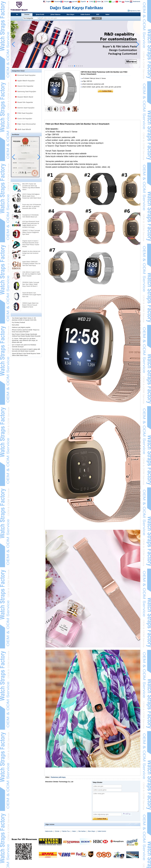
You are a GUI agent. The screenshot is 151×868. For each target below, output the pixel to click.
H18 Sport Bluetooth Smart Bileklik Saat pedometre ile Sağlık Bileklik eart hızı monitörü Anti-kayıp (31, 224)
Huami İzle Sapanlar (25, 102)
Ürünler (27, 14)
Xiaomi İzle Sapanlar (25, 86)
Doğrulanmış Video (135, 11)
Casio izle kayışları (25, 119)
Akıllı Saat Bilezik (24, 129)
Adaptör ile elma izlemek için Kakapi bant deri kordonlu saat (31, 253)
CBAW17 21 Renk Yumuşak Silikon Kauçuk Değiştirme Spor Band (31, 232)
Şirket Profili (40, 14)
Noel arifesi (15, 325)
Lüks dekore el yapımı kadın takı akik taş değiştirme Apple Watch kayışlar (31, 274)
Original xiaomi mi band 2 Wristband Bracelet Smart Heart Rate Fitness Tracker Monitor (31, 244)
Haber (107, 14)
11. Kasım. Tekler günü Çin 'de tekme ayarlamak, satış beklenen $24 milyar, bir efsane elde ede (25, 340)
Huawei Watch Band (25, 97)
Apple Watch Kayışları (26, 81)
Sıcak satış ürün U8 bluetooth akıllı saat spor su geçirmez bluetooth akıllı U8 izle (32, 206)
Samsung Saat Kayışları (27, 91)
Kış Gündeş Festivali (18, 322)
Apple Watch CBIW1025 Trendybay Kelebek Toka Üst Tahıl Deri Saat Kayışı (31, 264)
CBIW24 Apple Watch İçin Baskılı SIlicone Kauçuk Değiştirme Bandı (30, 305)
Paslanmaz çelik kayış (58, 777)
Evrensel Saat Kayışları (26, 75)
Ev (17, 14)
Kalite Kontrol (85, 14)
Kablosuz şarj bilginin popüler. (21, 327)
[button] (69, 66)
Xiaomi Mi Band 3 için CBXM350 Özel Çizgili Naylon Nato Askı (32, 295)
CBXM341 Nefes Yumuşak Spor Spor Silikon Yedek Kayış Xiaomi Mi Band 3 (31, 284)
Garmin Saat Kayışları (26, 108)
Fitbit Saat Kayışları (25, 113)
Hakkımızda (49, 831)
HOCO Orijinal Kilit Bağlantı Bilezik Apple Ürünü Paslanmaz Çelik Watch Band (32, 196)
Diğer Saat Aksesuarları (27, 124)
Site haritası (82, 831)
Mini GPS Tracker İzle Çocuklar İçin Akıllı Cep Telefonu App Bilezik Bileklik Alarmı (31, 187)
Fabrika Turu (66, 831)
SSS (98, 14)
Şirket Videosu (55, 14)
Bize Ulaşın (70, 14)
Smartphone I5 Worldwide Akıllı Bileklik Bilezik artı (30, 216)
